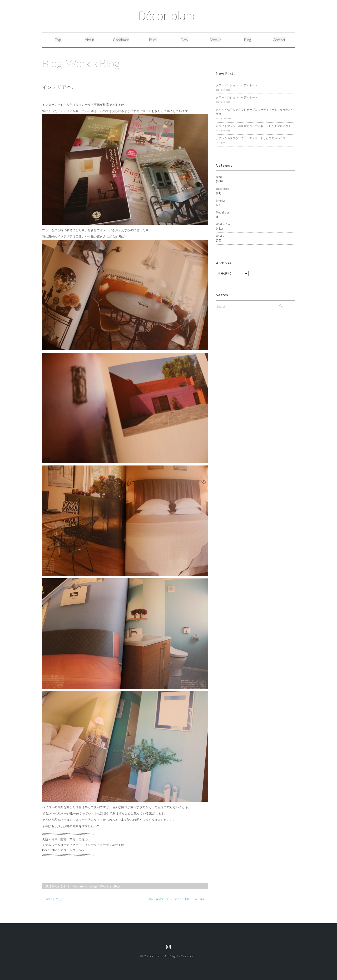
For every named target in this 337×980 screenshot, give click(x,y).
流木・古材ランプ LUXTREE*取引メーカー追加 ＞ (178, 899)
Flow (184, 40)
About (90, 40)
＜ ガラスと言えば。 (54, 899)
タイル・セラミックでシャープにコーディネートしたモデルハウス (255, 112)
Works (216, 40)
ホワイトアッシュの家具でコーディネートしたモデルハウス (253, 126)
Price (153, 40)
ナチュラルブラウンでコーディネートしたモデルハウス (251, 138)
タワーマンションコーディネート (237, 85)
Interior (221, 201)
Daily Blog (223, 189)
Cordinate (121, 40)
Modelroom (223, 213)
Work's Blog (93, 63)
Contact (279, 40)
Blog (248, 40)
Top (58, 40)
